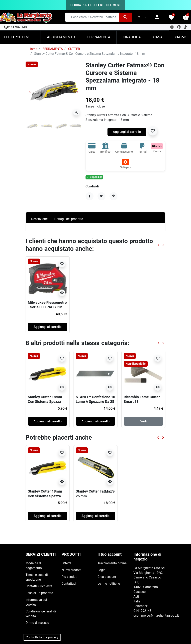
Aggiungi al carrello (127, 132)
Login (101, 570)
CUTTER (74, 49)
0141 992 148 (17, 27)
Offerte (66, 563)
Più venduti (69, 577)
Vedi (143, 421)
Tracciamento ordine (112, 563)
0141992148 (142, 611)
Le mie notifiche (109, 584)
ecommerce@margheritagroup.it (156, 616)
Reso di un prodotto (39, 593)
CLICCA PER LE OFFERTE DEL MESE (95, 5)
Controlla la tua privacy (42, 637)
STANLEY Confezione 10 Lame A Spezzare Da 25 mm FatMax (95, 402)
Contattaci (69, 584)
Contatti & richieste (39, 586)
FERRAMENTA (53, 49)
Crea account (107, 577)
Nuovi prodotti (72, 570)
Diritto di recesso (37, 623)
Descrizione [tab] (39, 219)
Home (33, 49)
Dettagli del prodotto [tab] (69, 219)
